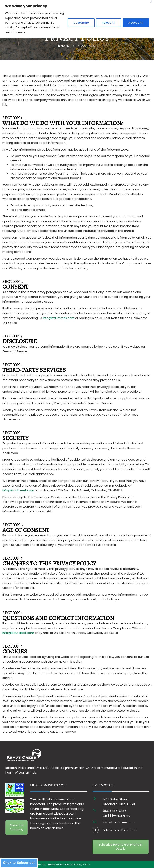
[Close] (151, 2)
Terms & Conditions (60, 865)
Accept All (136, 23)
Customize (81, 23)
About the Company (17, 827)
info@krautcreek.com (59, 318)
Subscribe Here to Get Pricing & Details (121, 847)
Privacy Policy (82, 865)
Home (64, 46)
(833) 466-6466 (115, 811)
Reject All (109, 23)
